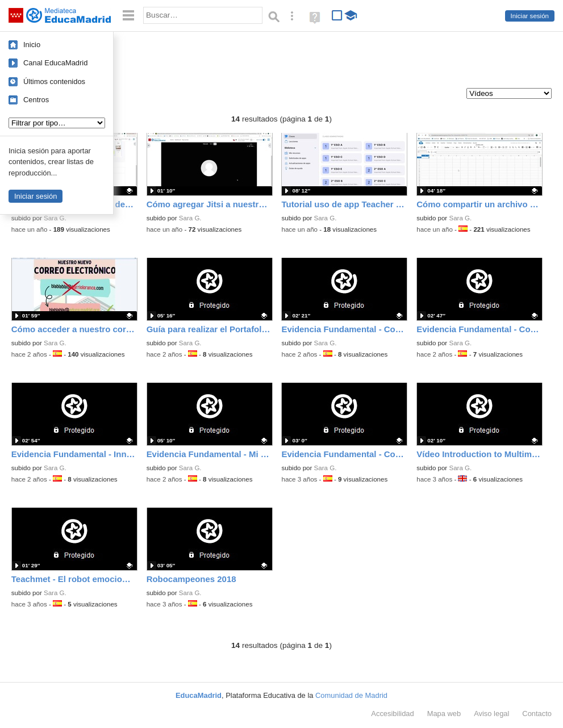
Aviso (491, 714)
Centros (36, 100)
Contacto (537, 714)
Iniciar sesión (530, 16)
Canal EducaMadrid (55, 63)
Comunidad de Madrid (351, 695)
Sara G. (55, 218)
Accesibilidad (392, 714)
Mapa (444, 714)
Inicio (32, 45)
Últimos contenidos (54, 81)
